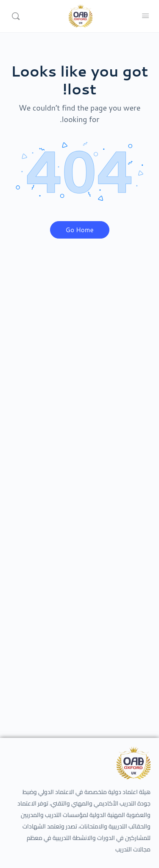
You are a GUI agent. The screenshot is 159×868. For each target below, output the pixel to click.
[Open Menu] (145, 15)
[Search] (16, 16)
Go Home (80, 230)
